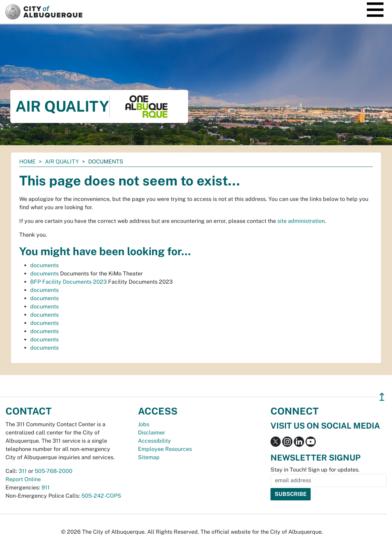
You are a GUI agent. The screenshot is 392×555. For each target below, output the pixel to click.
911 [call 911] (46, 488)
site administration (301, 221)
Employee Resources (165, 449)
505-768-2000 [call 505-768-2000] (54, 471)
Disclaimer (152, 433)
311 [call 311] (23, 471)
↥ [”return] (382, 397)
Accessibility (154, 441)
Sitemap (149, 457)
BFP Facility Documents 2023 (68, 282)
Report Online (23, 479)
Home (27, 162)
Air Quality (62, 162)
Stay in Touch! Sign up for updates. (315, 470)
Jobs (144, 424)
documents (44, 265)
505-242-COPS (101, 496)
